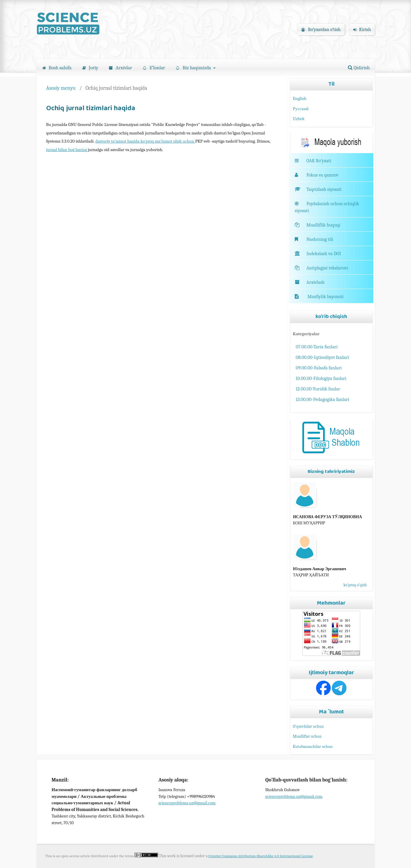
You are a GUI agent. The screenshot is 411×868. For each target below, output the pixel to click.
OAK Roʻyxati (319, 161)
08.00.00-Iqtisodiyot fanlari (322, 357)
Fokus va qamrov (322, 175)
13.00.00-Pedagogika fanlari (323, 399)
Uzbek (299, 119)
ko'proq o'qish (355, 585)
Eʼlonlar (154, 68)
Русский (301, 109)
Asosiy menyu (61, 88)
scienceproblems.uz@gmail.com (187, 803)
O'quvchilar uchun (308, 726)
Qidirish (359, 68)
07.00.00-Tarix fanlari (317, 347)
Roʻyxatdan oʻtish (321, 30)
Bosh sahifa (57, 68)
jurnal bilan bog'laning (67, 150)
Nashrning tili (314, 239)
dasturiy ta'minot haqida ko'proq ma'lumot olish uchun (145, 141)
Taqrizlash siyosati (318, 189)
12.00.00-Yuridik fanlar (318, 389)
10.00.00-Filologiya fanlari (321, 378)
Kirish (362, 30)
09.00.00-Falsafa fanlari (319, 368)
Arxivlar (120, 68)
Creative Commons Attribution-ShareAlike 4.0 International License (261, 856)
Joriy (90, 68)
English (300, 98)
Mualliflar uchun (307, 736)
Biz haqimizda (194, 68)
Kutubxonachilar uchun (313, 747)
